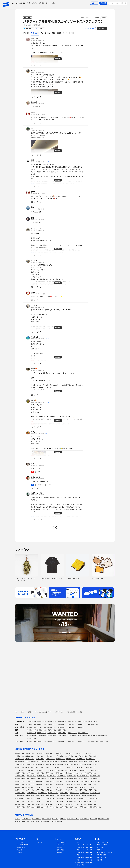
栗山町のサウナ (51, 776)
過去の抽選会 (61, 850)
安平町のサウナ (92, 796)
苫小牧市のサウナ (62, 756)
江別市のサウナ (20, 759)
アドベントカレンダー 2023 (85, 850)
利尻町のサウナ (40, 790)
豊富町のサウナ (20, 790)
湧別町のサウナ (74, 793)
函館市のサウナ (30, 753)
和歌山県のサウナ (83, 733)
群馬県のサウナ (52, 724)
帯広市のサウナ (80, 753)
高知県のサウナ (32, 738)
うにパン (34, 305)
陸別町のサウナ (40, 804)
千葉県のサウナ (72, 724)
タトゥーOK (93, 819)
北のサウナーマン (37, 493)
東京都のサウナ (82, 724)
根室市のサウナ (80, 759)
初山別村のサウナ (31, 787)
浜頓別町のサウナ (72, 787)
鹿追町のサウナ (74, 807)
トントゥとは (61, 845)
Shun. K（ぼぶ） (37, 229)
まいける (34, 260)
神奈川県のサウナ (93, 724)
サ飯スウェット (101, 850)
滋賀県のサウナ (32, 733)
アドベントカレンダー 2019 (85, 860)
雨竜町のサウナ (31, 779)
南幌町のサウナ (92, 773)
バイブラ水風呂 (84, 819)
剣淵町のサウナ (20, 784)
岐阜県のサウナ (32, 730)
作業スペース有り (20, 822)
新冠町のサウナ (51, 798)
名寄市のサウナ (60, 759)
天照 (33, 218)
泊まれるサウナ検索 (23, 845)
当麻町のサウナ (83, 779)
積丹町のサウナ (50, 773)
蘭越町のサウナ (53, 770)
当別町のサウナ (40, 764)
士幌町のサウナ (20, 801)
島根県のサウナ (42, 736)
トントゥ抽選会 (51, 3)
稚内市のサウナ (73, 756)
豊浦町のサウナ (40, 796)
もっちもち (35, 337)
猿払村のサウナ (61, 787)
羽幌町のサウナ (20, 787)
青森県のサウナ (42, 721)
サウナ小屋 (39, 822)
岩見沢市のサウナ (31, 756)
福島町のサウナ (72, 764)
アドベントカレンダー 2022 (85, 852)
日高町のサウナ (31, 798)
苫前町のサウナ (92, 784)
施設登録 (42, 3)
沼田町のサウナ (51, 779)
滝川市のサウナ (20, 762)
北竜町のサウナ (41, 779)
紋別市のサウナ (40, 759)
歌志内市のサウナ (31, 762)
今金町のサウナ (91, 767)
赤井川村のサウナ (81, 773)
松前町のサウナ (61, 764)
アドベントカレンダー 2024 (85, 847)
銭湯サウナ (55, 819)
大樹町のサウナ (82, 801)
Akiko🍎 (34, 368)
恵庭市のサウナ (73, 762)
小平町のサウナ (82, 784)
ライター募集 (81, 865)
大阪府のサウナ (52, 733)
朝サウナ (34, 207)
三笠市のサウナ (70, 759)
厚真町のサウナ (70, 796)
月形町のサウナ (61, 776)
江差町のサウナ (49, 767)
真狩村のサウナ (74, 770)
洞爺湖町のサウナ (81, 796)
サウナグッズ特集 (102, 845)
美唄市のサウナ (83, 756)
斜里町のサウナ (83, 790)
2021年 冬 (99, 860)
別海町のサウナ (92, 804)
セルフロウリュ (26, 819)
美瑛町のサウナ (50, 781)
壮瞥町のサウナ (50, 796)
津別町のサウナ (73, 790)
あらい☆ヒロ (35, 477)
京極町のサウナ (96, 770)
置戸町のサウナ (43, 793)
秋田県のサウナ (72, 721)
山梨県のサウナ (72, 727)
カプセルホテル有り (104, 819)
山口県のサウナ (72, 736)
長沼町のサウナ (41, 776)
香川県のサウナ (92, 736)
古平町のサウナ (60, 773)
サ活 (28, 3)
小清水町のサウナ (20, 793)
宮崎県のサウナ (82, 741)
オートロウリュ (36, 819)
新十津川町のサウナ (83, 776)
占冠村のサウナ (85, 781)
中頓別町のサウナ (84, 787)
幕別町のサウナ (20, 804)
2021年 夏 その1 (101, 855)
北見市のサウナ (91, 753)
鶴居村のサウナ (82, 804)
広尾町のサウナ (92, 801)
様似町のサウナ (72, 798)
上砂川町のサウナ (20, 776)
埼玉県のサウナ (62, 724)
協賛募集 (59, 852)
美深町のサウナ (40, 784)
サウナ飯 (47, 162)
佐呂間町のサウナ (53, 793)
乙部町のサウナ (70, 767)
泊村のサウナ (41, 773)
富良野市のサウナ (52, 762)
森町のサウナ (29, 767)
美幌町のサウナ (63, 790)
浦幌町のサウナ (50, 804)
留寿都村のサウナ (85, 770)
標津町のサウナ (31, 807)
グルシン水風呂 (46, 819)
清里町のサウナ (93, 790)
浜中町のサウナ (60, 804)
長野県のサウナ (82, 727)
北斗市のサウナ (30, 764)
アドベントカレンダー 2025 (85, 845)
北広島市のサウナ (94, 762)
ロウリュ (18, 819)
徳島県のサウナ (82, 736)
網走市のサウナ (41, 756)
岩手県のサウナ (52, 721)
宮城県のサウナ (62, 721)
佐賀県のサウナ (42, 741)
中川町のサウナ (50, 784)
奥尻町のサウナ (80, 767)
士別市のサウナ (50, 759)
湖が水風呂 (46, 822)
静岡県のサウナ (42, 730)
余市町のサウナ (70, 773)
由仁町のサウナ (31, 776)
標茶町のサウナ (84, 807)
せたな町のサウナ (20, 770)
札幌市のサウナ (20, 753)
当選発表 (59, 847)
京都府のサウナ (42, 733)
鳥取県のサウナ (32, 736)
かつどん (34, 70)
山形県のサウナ (82, 721)
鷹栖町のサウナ (61, 779)
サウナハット (100, 847)
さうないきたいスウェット (104, 852)
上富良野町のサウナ (61, 781)
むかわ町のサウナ (20, 798)
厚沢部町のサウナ (60, 767)
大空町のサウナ (30, 796)
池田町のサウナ (30, 804)
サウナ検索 (20, 842)
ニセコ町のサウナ (63, 770)
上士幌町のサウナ (31, 801)
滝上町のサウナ (84, 793)
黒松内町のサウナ (42, 770)
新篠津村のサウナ (51, 764)
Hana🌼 (34, 400)
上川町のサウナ (30, 781)
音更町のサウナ (94, 798)
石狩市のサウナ (20, 764)
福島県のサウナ (92, 721)
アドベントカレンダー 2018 (85, 862)
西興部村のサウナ (95, 793)
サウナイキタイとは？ (19, 3)
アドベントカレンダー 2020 (85, 857)
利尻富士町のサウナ (51, 790)
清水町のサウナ (51, 801)
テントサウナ (31, 822)
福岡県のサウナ (32, 741)
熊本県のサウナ (62, 741)
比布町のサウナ (93, 779)
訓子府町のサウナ (32, 793)
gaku (33, 113)
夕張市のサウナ (20, 756)
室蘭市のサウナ (60, 753)
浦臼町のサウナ (72, 776)
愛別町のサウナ (20, 781)
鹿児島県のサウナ (93, 741)
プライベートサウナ (56, 822)
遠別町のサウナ (41, 787)
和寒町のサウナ (96, 781)
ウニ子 (33, 432)
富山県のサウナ (42, 727)
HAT (33, 160)
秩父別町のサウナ (20, 779)
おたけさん (35, 39)
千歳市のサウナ (91, 759)
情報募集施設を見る (65, 632)
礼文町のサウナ (30, 790)
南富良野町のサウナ (96, 807)
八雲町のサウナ (39, 767)
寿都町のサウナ (31, 770)
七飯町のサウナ (92, 764)
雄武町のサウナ (20, 796)
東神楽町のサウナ (72, 779)
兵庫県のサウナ (62, 733)
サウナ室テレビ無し (73, 819)
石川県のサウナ (52, 727)
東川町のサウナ (40, 781)
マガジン (34, 3)
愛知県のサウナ (52, 730)
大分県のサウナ (72, 741)
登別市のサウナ (63, 762)
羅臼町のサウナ (41, 807)
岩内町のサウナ (31, 773)
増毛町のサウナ (72, 784)
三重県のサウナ (62, 730)
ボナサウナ (63, 819)
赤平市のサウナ (30, 759)
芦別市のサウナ (93, 756)
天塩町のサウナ (51, 787)
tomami (34, 102)
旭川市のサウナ (50, 753)
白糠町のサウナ (64, 807)
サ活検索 (20, 850)
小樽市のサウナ (40, 753)
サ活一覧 (40, 842)
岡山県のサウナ (52, 736)
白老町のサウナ (60, 796)
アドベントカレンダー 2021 (85, 855)
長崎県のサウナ (52, 741)
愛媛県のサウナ (102, 736)
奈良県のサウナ (72, 733)
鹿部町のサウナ (20, 767)
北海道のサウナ (32, 721)
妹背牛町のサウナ (95, 776)
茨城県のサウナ (32, 724)
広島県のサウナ (62, 736)
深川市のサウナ (41, 762)
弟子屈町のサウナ (71, 804)
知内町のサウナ (82, 764)
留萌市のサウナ (51, 756)
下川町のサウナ (30, 784)
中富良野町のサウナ (74, 781)
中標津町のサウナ (20, 807)
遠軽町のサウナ (64, 793)
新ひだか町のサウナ (83, 798)
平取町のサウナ (41, 798)
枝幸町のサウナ (94, 787)
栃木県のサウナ (42, 724)
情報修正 (104, 18)
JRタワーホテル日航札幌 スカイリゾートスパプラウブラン (63, 21)
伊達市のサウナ (83, 762)
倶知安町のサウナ (20, 773)
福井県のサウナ (62, 727)
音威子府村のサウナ (53, 807)
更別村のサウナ (72, 801)
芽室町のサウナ (61, 801)
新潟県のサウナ (32, 727)
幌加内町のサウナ (61, 784)
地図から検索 (21, 847)
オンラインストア (102, 842)
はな (33, 463)
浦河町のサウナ (61, 798)
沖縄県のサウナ (104, 741)
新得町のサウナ (41, 801)
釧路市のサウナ (70, 753)
